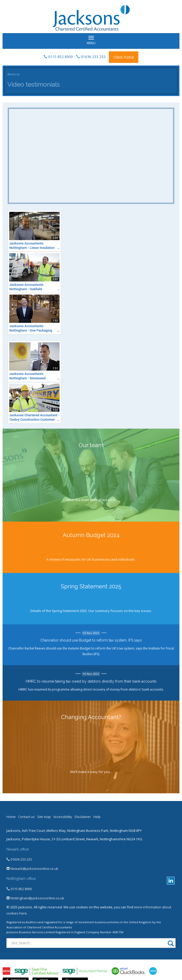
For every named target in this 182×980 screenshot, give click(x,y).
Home (11, 817)
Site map (44, 817)
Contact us (26, 817)
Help (97, 817)
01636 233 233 (93, 57)
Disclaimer (83, 817)
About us (13, 74)
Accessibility (63, 817)
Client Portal (124, 57)
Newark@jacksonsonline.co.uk (32, 869)
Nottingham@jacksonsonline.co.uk (35, 898)
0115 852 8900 (61, 57)
